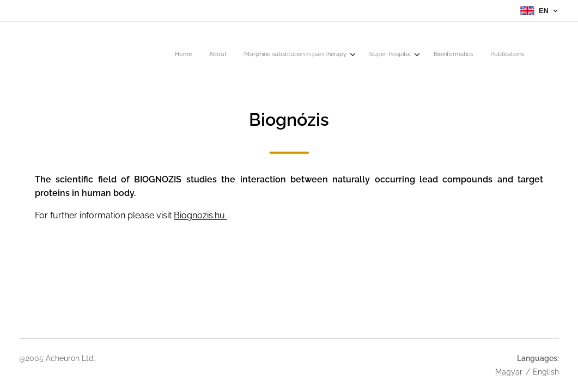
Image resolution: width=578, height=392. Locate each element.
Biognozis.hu (200, 215)
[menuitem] (429, 55)
